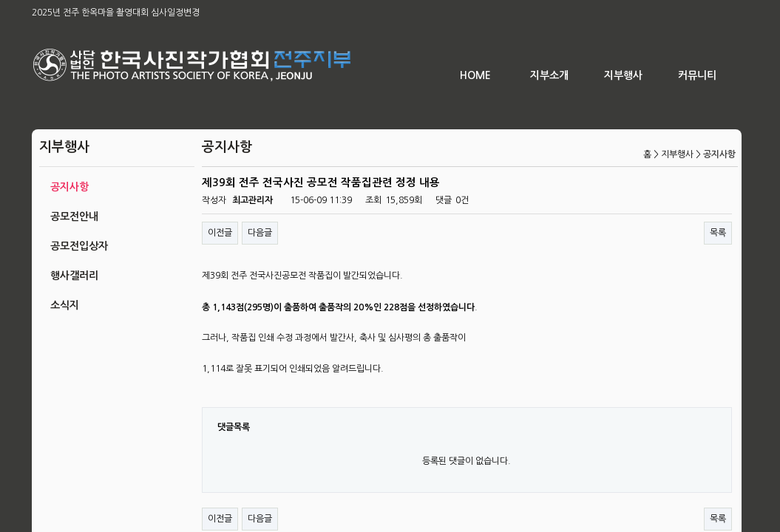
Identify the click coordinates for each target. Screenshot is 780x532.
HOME (475, 75)
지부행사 (623, 75)
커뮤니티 (697, 75)
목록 (718, 233)
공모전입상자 (79, 246)
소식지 (65, 305)
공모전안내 (74, 216)
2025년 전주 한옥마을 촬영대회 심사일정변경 (116, 13)
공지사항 (69, 187)
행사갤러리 (74, 276)
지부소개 (549, 75)
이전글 (220, 233)
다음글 (260, 233)
